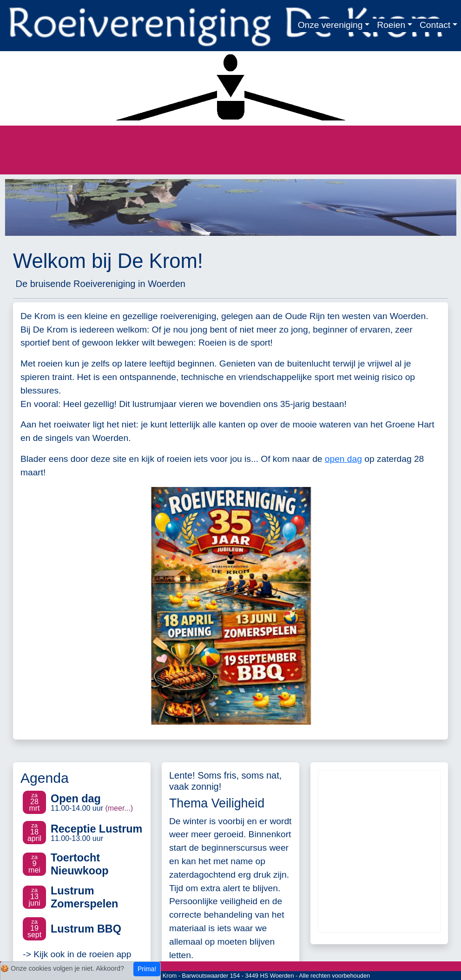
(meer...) (119, 808)
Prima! (147, 969)
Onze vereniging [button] (330, 25)
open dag (343, 459)
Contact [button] (435, 25)
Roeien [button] (391, 25)
